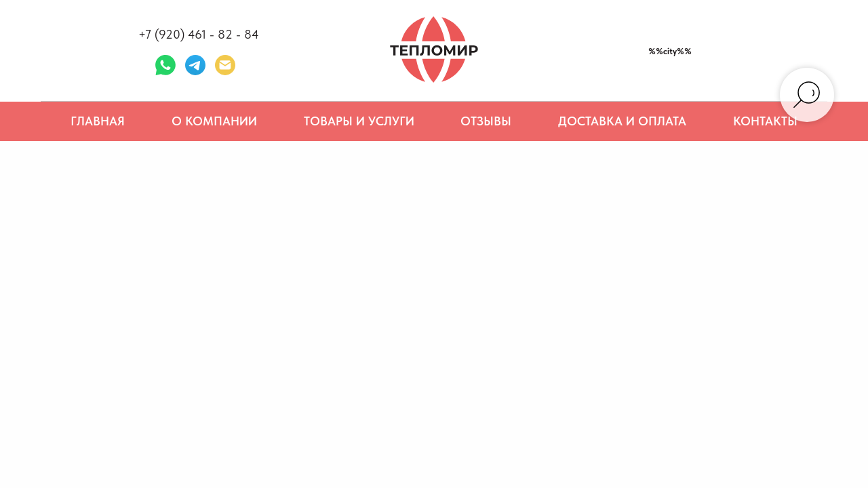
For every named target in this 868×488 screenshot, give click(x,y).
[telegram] (195, 65)
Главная (98, 121)
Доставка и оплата (622, 121)
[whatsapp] (165, 65)
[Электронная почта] (225, 65)
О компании (214, 121)
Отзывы (486, 121)
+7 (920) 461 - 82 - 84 (199, 34)
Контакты (765, 121)
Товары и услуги (359, 121)
